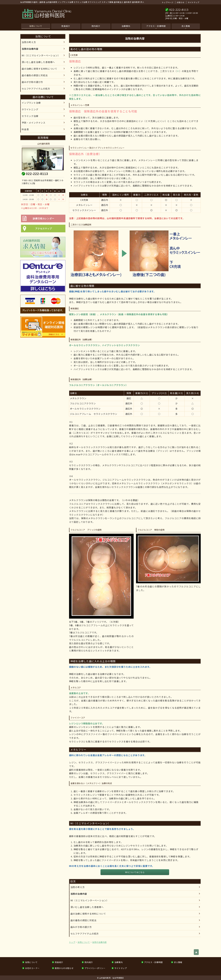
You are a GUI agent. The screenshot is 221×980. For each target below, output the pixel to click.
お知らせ (181, 2)
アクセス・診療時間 (156, 26)
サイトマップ (194, 2)
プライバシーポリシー (95, 968)
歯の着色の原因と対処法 (84, 920)
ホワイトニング (30, 109)
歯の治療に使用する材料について (88, 914)
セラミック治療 (30, 116)
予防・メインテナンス (34, 123)
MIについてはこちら (135, 872)
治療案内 (126, 26)
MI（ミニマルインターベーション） (90, 900)
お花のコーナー (32, 968)
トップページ (168, 2)
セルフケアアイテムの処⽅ (85, 934)
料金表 (25, 129)
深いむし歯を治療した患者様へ (87, 907)
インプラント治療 (31, 103)
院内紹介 (96, 26)
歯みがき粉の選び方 (81, 927)
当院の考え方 (78, 887)
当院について (36, 26)
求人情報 (186, 26)
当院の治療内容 (79, 894)
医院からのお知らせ (64, 968)
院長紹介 (66, 26)
